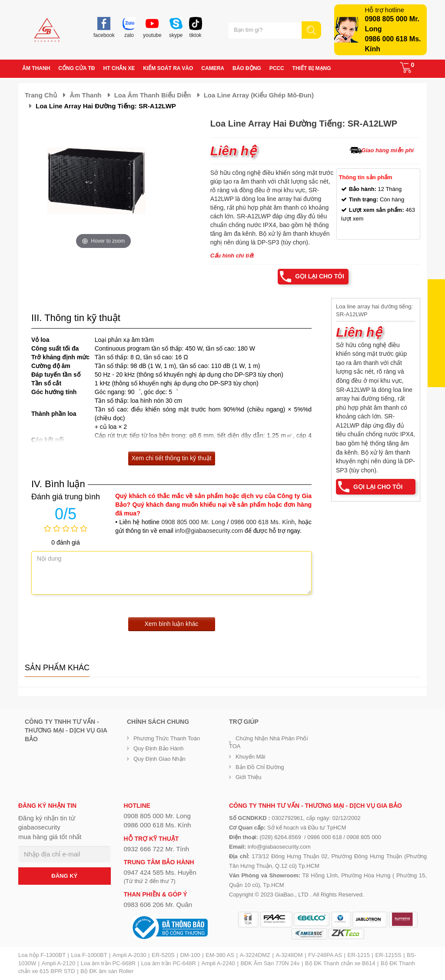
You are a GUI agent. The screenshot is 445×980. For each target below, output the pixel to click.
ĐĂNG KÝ (64, 876)
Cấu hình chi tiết (232, 256)
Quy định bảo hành (159, 749)
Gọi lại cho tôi (320, 277)
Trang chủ (41, 95)
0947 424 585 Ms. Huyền (160, 873)
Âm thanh (85, 95)
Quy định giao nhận (159, 759)
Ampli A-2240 (218, 963)
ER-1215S (389, 955)
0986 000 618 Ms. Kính (263, 522)
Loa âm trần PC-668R (108, 963)
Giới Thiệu (249, 777)
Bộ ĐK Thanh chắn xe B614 (340, 963)
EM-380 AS (220, 955)
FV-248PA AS (325, 955)
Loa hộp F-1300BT (42, 955)
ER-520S (163, 955)
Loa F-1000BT (89, 955)
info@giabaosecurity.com (209, 531)
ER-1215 (359, 955)
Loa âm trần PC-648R (169, 963)
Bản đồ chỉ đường (260, 767)
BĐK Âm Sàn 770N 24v (270, 963)
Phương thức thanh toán (167, 738)
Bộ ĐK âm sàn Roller (107, 971)
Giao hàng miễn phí (388, 150)
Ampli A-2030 (129, 955)
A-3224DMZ (255, 955)
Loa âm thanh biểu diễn (153, 95)
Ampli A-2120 (58, 963)
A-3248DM (289, 955)
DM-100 (190, 955)
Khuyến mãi (250, 757)
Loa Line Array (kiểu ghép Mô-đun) (259, 95)
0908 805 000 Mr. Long (193, 522)
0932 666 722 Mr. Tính (157, 849)
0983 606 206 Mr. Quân (158, 905)
